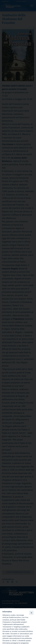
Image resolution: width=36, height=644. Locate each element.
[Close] (31, 613)
